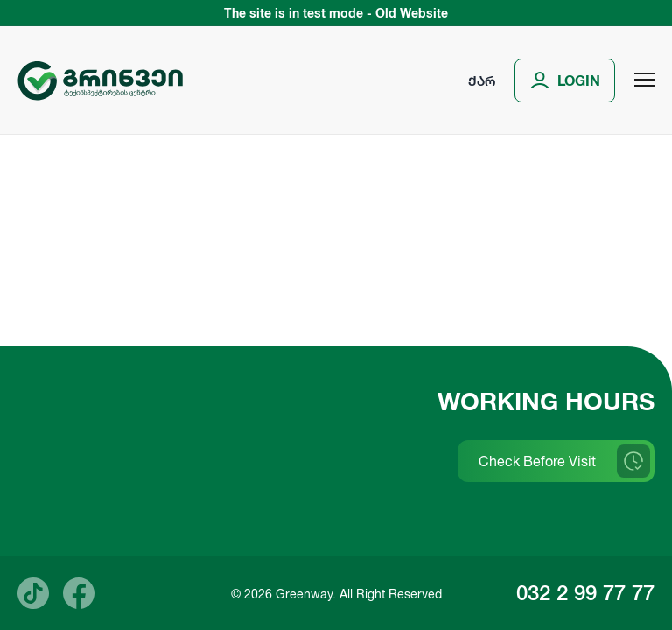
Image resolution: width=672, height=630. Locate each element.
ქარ (482, 80)
